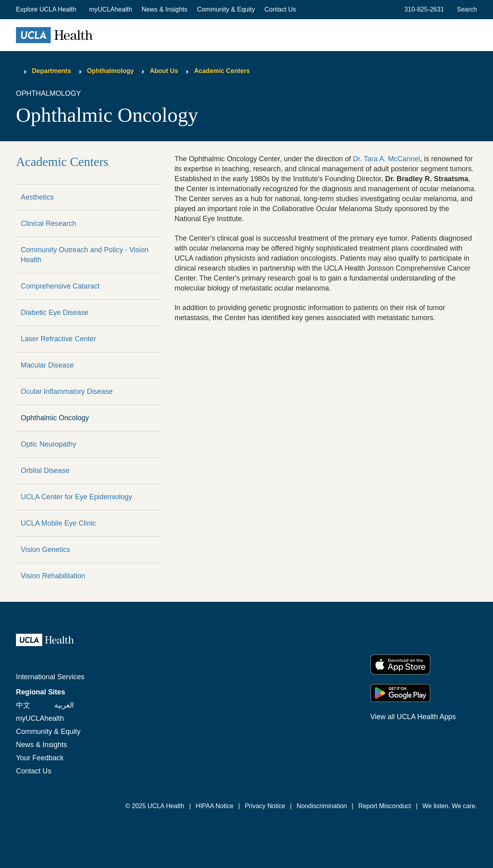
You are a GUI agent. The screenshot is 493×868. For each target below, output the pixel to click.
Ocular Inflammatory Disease (67, 391)
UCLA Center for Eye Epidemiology (76, 497)
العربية (64, 705)
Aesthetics (37, 197)
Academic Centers (222, 71)
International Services (50, 677)
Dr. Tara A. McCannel (386, 159)
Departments (51, 71)
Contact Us (280, 9)
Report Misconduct (384, 806)
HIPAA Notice (215, 806)
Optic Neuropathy (49, 444)
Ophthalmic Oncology (55, 418)
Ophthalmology (110, 71)
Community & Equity (226, 9)
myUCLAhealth (111, 9)
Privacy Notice (265, 806)
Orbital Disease (45, 471)
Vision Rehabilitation (53, 576)
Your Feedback (40, 758)
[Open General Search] (465, 10)
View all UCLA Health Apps (413, 717)
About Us (164, 71)
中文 (23, 705)
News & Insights (165, 9)
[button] (47, 10)
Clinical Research (49, 223)
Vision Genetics (46, 550)
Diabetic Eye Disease (55, 312)
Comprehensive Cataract (60, 286)
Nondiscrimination (322, 806)
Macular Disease (47, 365)
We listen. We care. (450, 806)
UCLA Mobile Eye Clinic (58, 523)
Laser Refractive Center (58, 339)
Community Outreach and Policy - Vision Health (85, 255)
